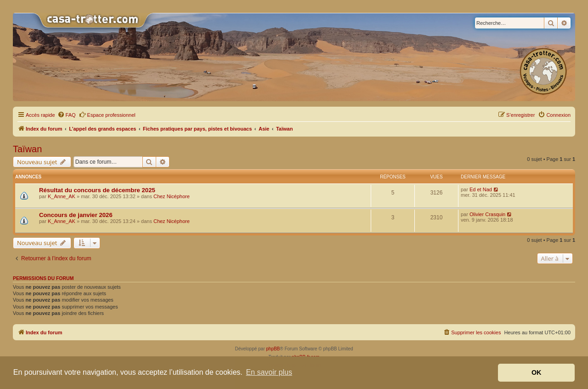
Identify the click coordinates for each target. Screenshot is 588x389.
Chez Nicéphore (172, 196)
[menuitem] (67, 115)
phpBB (273, 349)
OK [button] (537, 372)
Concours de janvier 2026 (76, 215)
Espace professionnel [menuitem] (107, 114)
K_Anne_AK (62, 196)
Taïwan (27, 149)
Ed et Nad (481, 189)
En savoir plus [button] (269, 372)
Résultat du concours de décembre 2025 (97, 190)
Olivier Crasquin (487, 214)
